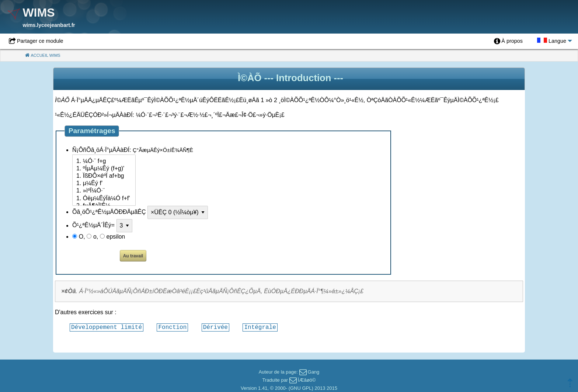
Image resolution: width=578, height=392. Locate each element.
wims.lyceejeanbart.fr (49, 25)
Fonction (172, 327)
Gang (314, 372)
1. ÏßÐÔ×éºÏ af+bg (104, 176)
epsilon (116, 237)
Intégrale (260, 327)
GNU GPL (301, 388)
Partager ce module (40, 41)
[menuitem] (508, 41)
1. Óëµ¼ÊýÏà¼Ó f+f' (104, 199)
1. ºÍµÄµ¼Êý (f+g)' (104, 169)
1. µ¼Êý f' (104, 184)
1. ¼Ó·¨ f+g (104, 162)
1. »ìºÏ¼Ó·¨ (104, 191)
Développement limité (107, 327)
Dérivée (215, 327)
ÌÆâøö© (307, 380)
